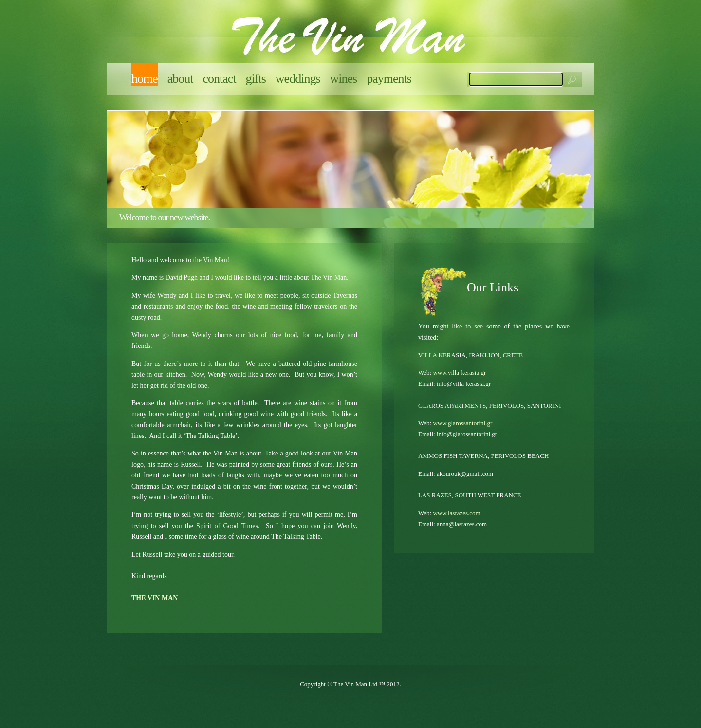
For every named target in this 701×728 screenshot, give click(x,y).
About (180, 79)
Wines (344, 79)
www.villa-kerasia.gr (459, 373)
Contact (220, 79)
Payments (389, 79)
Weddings (298, 79)
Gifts (256, 79)
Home (145, 79)
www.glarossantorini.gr (462, 423)
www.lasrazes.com (456, 513)
